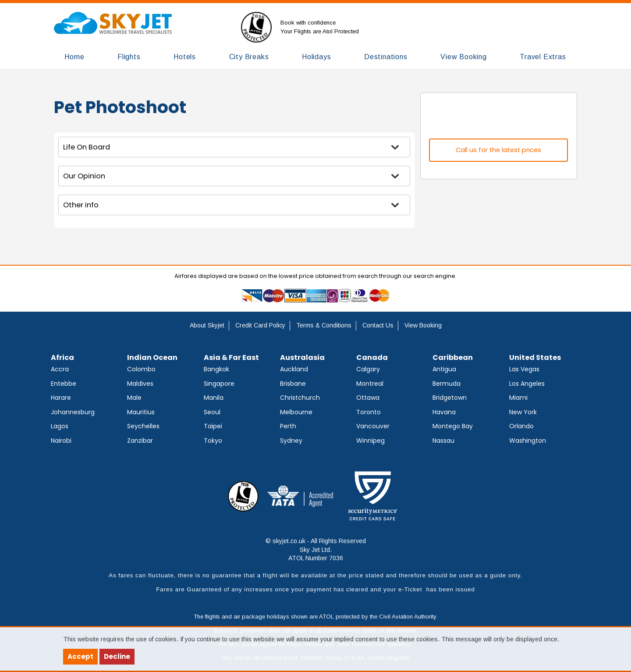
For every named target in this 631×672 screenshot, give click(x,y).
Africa (62, 357)
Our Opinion (84, 176)
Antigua (444, 369)
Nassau (443, 441)
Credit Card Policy (260, 325)
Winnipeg (370, 441)
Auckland (294, 369)
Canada (372, 357)
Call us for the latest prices (498, 150)
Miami (518, 398)
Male (134, 398)
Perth (288, 426)
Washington (528, 441)
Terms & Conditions (324, 325)
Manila (214, 398)
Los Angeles (527, 384)
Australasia (302, 357)
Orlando (521, 426)
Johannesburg (73, 412)
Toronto (369, 412)
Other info (81, 205)
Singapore (219, 384)
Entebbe (64, 384)
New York (523, 412)
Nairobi (61, 441)
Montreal (370, 384)
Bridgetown (450, 398)
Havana (444, 412)
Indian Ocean (152, 357)
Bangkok (216, 369)
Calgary (368, 369)
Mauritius (141, 412)
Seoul (212, 412)
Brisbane (293, 384)
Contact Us (378, 325)
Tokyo (213, 441)
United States (535, 357)
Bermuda (447, 384)
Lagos (60, 426)
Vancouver (373, 426)
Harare (61, 398)
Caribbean (453, 357)
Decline (117, 656)
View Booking (423, 325)
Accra (60, 369)
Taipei (213, 426)
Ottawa (368, 398)
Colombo (141, 369)
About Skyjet (207, 325)
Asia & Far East (231, 357)
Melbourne (296, 412)
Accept (80, 656)
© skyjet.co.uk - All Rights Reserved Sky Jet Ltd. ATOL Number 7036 (316, 549)
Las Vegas (524, 369)
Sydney (291, 441)
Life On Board (87, 147)
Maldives (140, 384)
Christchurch (300, 398)
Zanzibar (140, 441)
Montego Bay (453, 426)
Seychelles (143, 426)
